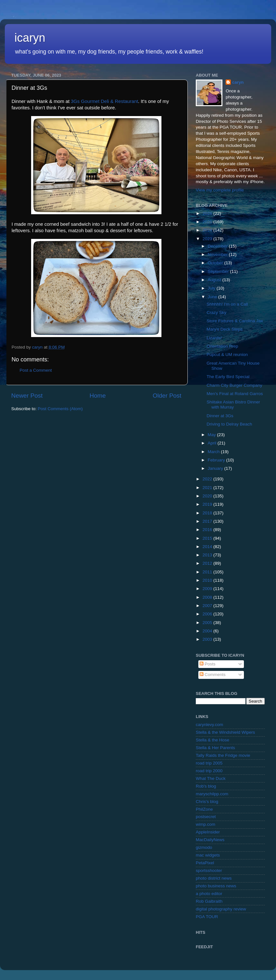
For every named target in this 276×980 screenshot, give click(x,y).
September (219, 271)
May (212, 435)
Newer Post (27, 396)
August (215, 280)
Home (98, 396)
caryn (238, 82)
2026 (208, 213)
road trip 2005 (209, 763)
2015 (208, 538)
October (216, 263)
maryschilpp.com (212, 794)
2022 (208, 479)
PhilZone (204, 809)
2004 (208, 631)
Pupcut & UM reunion (227, 355)
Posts (208, 664)
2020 (208, 496)
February (217, 460)
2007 (208, 606)
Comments (213, 675)
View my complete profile (220, 190)
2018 (208, 513)
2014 (208, 547)
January (216, 468)
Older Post (167, 396)
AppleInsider (208, 832)
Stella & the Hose (212, 740)
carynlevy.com (209, 725)
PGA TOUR (207, 917)
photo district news (214, 878)
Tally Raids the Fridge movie (223, 755)
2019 (208, 504)
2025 (208, 222)
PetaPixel (205, 863)
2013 (208, 555)
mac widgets (208, 855)
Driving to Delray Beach (229, 424)
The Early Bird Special (228, 377)
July (212, 288)
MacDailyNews (210, 840)
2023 (208, 239)
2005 (208, 623)
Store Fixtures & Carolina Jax (235, 321)
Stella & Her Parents (215, 748)
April (213, 443)
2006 (208, 614)
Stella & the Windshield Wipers (225, 732)
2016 (208, 530)
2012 (208, 563)
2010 (208, 580)
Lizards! (214, 338)
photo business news (216, 886)
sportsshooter (209, 870)
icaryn (30, 38)
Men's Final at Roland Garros (235, 394)
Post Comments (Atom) (60, 409)
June (213, 297)
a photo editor (209, 894)
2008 (208, 597)
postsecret (206, 817)
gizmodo (204, 847)
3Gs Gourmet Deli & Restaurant (105, 101)
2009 (208, 589)
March (214, 452)
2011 (208, 572)
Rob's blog (206, 786)
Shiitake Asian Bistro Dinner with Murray (233, 405)
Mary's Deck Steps (225, 329)
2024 (208, 230)
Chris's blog (207, 802)
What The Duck (211, 778)
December (218, 246)
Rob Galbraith (209, 901)
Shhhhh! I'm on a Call (227, 304)
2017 (208, 521)
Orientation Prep (222, 346)
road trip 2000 (209, 771)
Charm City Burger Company (234, 385)
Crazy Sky (217, 313)
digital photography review (221, 909)
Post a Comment (36, 370)
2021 (208, 488)
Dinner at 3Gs (220, 416)
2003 (208, 639)
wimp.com (206, 824)
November (218, 254)
